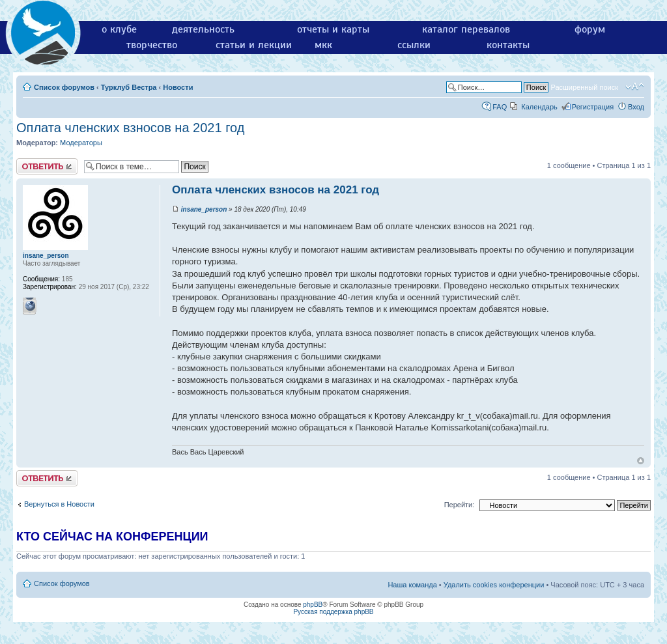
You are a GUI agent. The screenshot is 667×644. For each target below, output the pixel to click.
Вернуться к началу (641, 461)
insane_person (204, 209)
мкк (323, 45)
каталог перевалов (466, 29)
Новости (178, 87)
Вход (636, 107)
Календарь (539, 107)
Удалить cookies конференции (494, 585)
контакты (508, 45)
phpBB (313, 605)
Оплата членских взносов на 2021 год (130, 128)
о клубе (119, 29)
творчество (152, 45)
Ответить (47, 166)
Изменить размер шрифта (635, 87)
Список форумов (64, 87)
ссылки (414, 45)
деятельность (203, 29)
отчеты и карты (333, 29)
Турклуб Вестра (129, 87)
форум (590, 29)
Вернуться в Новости (59, 504)
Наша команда (412, 585)
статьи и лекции (254, 45)
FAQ (500, 107)
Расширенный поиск (584, 87)
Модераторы (81, 143)
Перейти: (460, 505)
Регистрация (593, 107)
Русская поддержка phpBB (333, 612)
